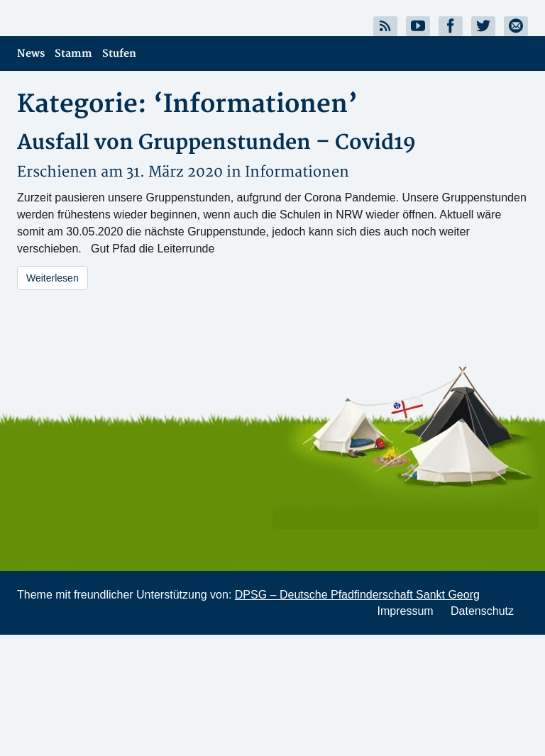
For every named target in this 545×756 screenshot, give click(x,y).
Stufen (119, 54)
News (31, 54)
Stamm (73, 54)
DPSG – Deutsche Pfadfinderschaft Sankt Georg (357, 595)
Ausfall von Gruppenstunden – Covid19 (216, 143)
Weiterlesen (53, 278)
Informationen (297, 172)
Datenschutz (482, 611)
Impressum (405, 611)
